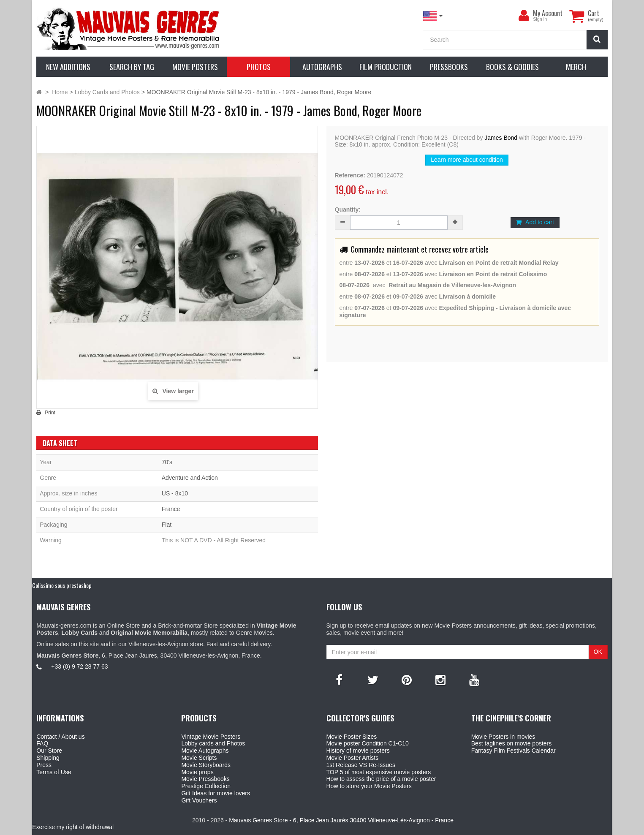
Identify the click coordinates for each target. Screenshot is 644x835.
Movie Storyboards (206, 765)
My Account (548, 13)
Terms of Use (54, 772)
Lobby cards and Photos (213, 743)
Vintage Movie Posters (211, 737)
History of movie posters (358, 751)
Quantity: (348, 209)
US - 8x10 (175, 493)
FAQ (42, 743)
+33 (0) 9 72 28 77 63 (79, 666)
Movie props (197, 772)
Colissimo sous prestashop (62, 585)
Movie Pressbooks (205, 779)
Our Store (49, 751)
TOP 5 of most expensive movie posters (379, 772)
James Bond (501, 138)
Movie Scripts (199, 758)
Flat (167, 525)
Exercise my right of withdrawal (73, 827)
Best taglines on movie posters (512, 743)
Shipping (48, 758)
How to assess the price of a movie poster (381, 779)
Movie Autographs (205, 751)
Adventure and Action (190, 478)
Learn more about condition (467, 160)
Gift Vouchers (199, 800)
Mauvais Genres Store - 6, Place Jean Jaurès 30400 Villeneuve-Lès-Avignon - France (341, 820)
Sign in (540, 19)
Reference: (350, 175)
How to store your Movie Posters (369, 786)
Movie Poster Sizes (352, 737)
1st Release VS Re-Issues (361, 765)
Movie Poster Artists (353, 758)
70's (167, 462)
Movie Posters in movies (503, 737)
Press (44, 765)
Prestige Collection (206, 786)
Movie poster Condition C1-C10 (368, 743)
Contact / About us (60, 737)
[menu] (524, 16)
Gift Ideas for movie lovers (216, 793)
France (171, 509)
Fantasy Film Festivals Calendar (514, 751)
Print (50, 413)
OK (598, 652)
